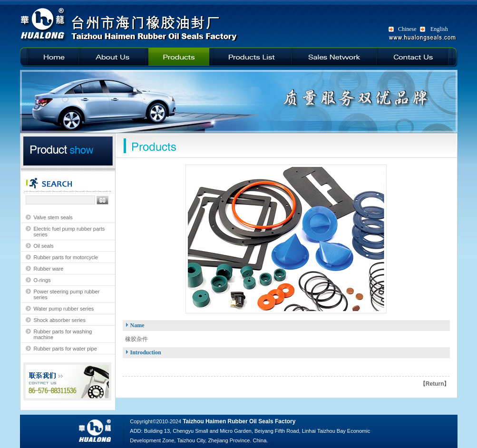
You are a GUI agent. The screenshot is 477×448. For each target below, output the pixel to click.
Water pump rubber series (64, 309)
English (439, 29)
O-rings (42, 280)
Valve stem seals (53, 217)
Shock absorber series (60, 320)
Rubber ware (49, 269)
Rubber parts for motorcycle (66, 257)
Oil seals (44, 246)
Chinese (407, 29)
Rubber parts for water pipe (65, 349)
